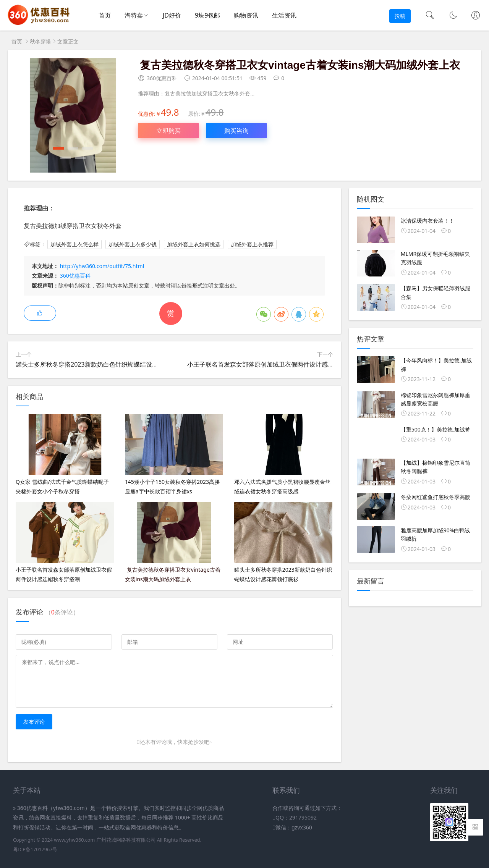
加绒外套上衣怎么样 (74, 244)
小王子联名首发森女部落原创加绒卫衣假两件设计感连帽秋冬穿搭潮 (279, 364)
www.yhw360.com (74, 840)
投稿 (400, 16)
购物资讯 (246, 15)
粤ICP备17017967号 (35, 849)
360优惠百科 (75, 276)
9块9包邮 (207, 15)
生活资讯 (284, 15)
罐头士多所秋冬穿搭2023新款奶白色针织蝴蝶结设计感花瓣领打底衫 (108, 364)
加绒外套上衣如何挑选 (194, 244)
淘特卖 (134, 15)
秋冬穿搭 (40, 41)
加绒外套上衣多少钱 (133, 244)
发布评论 (34, 722)
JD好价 (172, 15)
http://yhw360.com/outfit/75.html (102, 266)
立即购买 (168, 131)
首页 (105, 15)
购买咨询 (236, 131)
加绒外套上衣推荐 (252, 244)
